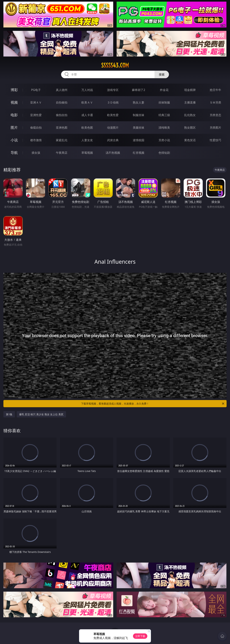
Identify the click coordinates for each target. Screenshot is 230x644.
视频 (14, 102)
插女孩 (36, 153)
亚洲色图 (62, 128)
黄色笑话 (190, 140)
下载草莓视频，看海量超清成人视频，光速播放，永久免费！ (153, 404)
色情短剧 (164, 153)
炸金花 (164, 90)
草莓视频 (87, 153)
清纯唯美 (164, 128)
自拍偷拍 (62, 102)
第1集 (9, 414)
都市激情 (36, 140)
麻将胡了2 (138, 90)
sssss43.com (115, 65)
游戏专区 (113, 90)
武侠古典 (113, 140)
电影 (14, 115)
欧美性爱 (113, 115)
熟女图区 (190, 128)
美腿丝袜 (139, 128)
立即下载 (140, 636)
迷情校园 (139, 140)
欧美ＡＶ (87, 102)
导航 (14, 153)
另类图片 (215, 128)
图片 (14, 127)
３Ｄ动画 (113, 102)
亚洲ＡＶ (36, 102)
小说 (14, 140)
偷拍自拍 (62, 115)
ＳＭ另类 (215, 102)
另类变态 (215, 115)
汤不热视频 (113, 153)
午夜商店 (62, 153)
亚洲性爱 (36, 115)
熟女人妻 (139, 102)
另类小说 (164, 140)
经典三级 (164, 115)
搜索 (162, 74)
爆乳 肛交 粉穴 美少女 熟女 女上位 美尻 (41, 414)
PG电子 (36, 90)
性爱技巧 (215, 140)
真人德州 (62, 90)
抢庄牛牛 (215, 90)
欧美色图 (87, 128)
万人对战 (87, 90)
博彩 (14, 90)
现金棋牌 (190, 90)
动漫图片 (113, 128)
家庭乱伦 (62, 140)
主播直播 (190, 102)
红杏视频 (139, 153)
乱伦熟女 (190, 115)
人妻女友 (87, 140)
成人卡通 (87, 115)
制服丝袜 (139, 115)
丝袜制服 (164, 102)
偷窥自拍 (36, 128)
